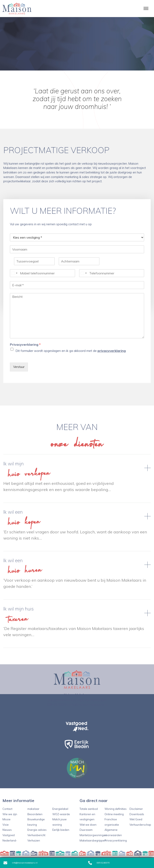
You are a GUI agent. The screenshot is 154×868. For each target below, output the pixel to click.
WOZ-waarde (61, 814)
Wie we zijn (10, 814)
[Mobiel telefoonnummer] (42, 273)
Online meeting (114, 814)
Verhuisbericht (36, 835)
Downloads (137, 814)
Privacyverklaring (25, 344)
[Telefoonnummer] (112, 273)
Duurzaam (86, 830)
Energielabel (60, 809)
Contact (7, 809)
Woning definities (116, 809)
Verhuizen (34, 840)
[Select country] (14, 273)
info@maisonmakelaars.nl (21, 863)
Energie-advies (37, 830)
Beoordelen (35, 814)
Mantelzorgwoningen (93, 835)
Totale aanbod (89, 809)
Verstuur (19, 367)
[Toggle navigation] (146, 8)
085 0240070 (99, 863)
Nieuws (7, 830)
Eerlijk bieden (61, 830)
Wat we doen (88, 825)
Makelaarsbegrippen (93, 840)
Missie (6, 819)
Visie (6, 825)
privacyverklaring (112, 351)
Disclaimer (136, 809)
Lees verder (77, 478)
